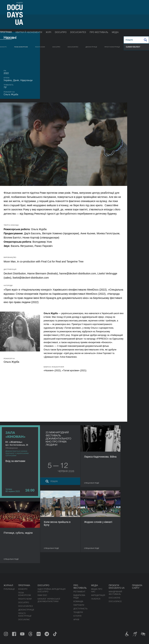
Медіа (115, 32)
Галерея (96, 599)
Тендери (78, 612)
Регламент (79, 592)
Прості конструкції (112, 47)
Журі (49, 32)
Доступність (80, 609)
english (20, 3)
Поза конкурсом (21, 47)
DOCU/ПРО (61, 32)
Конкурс (3, 47)
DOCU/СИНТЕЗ (78, 32)
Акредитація (98, 595)
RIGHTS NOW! (40, 47)
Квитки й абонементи (29, 32)
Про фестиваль (99, 32)
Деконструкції (91, 47)
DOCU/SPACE (115, 601)
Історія (77, 616)
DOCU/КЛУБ (114, 598)
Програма (6, 32)
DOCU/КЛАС (131, 47)
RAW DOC (42, 595)
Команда (78, 601)
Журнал (8, 585)
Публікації (9, 589)
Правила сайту (137, 587)
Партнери (79, 605)
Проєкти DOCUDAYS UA (117, 587)
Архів (76, 620)
